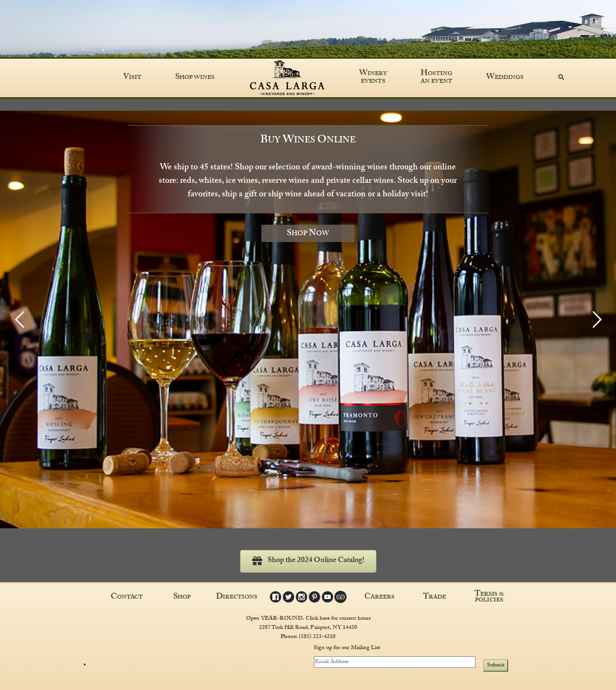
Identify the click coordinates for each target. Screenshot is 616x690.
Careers (379, 598)
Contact (127, 598)
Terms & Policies (489, 598)
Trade (435, 598)
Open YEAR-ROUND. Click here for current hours (308, 619)
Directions (237, 598)
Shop (182, 598)
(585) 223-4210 (317, 637)
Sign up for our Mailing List (347, 649)
